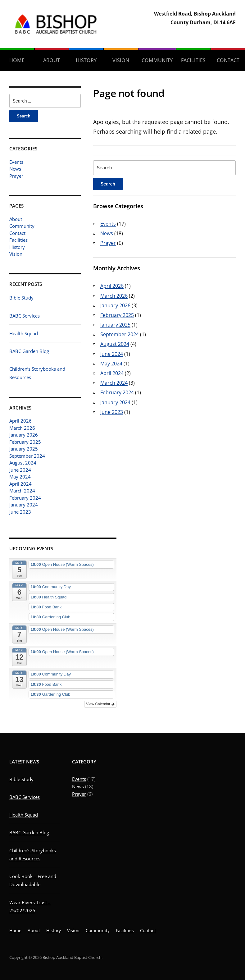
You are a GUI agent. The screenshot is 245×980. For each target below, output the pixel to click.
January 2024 (24, 505)
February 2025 (25, 442)
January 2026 (24, 435)
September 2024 (27, 456)
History (86, 60)
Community (157, 60)
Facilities (193, 60)
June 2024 (20, 470)
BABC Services (25, 316)
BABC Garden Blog (29, 351)
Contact (228, 60)
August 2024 (23, 463)
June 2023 (20, 512)
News (15, 169)
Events (16, 162)
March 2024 (22, 491)
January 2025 (24, 449)
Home (17, 60)
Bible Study (21, 298)
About (52, 60)
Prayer (16, 176)
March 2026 (22, 428)
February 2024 (25, 498)
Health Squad (24, 333)
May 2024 (20, 477)
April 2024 (20, 484)
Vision (121, 60)
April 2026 (20, 421)
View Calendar (100, 704)
